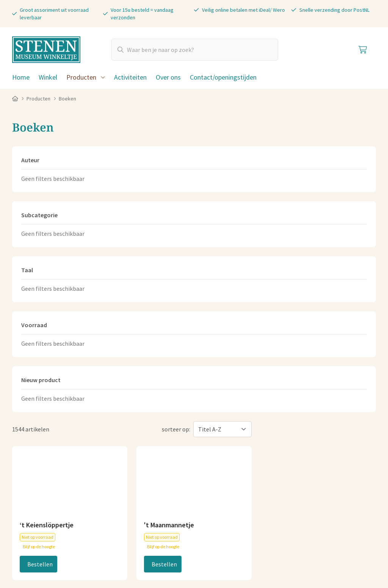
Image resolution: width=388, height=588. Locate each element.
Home (21, 77)
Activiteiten (130, 77)
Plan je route (217, 482)
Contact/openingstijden (223, 77)
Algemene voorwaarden (43, 553)
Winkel (48, 77)
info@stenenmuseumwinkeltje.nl (147, 433)
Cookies (89, 553)
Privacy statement (129, 553)
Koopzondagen (314, 479)
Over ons (168, 77)
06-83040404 (122, 445)
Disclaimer (172, 553)
